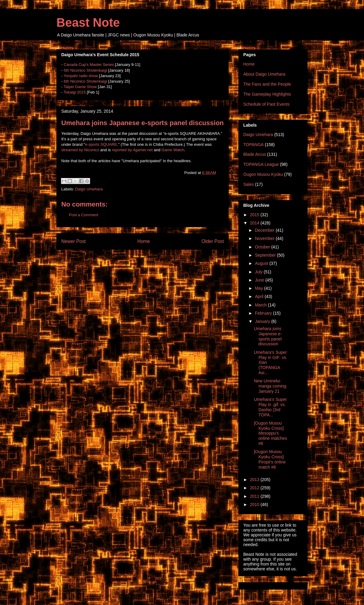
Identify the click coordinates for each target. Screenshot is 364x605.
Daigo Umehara (89, 189)
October (263, 247)
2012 (255, 488)
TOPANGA (253, 145)
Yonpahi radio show (81, 76)
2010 (255, 504)
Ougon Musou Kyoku (263, 174)
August (262, 263)
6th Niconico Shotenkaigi (85, 81)
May (259, 288)
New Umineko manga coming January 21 (270, 386)
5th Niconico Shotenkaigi (85, 70)
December (265, 230)
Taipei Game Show (80, 87)
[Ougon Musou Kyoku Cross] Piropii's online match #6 (270, 459)
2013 (255, 480)
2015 (255, 215)
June (260, 280)
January (263, 321)
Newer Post (74, 241)
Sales (249, 184)
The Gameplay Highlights (267, 94)
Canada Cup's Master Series (89, 65)
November (265, 238)
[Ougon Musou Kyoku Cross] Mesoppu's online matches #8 (270, 433)
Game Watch (173, 150)
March (261, 305)
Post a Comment (84, 215)
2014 (255, 223)
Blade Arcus (255, 154)
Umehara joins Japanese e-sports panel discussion (268, 336)
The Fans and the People (267, 84)
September (266, 255)
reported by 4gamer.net (132, 150)
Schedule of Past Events (266, 104)
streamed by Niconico (80, 150)
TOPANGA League (261, 164)
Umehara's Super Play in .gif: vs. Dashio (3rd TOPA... (270, 407)
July (259, 272)
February (264, 313)
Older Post (213, 241)
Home (144, 241)
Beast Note (88, 22)
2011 (255, 496)
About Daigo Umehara (264, 74)
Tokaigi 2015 (75, 92)
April (260, 296)
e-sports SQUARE (101, 144)
